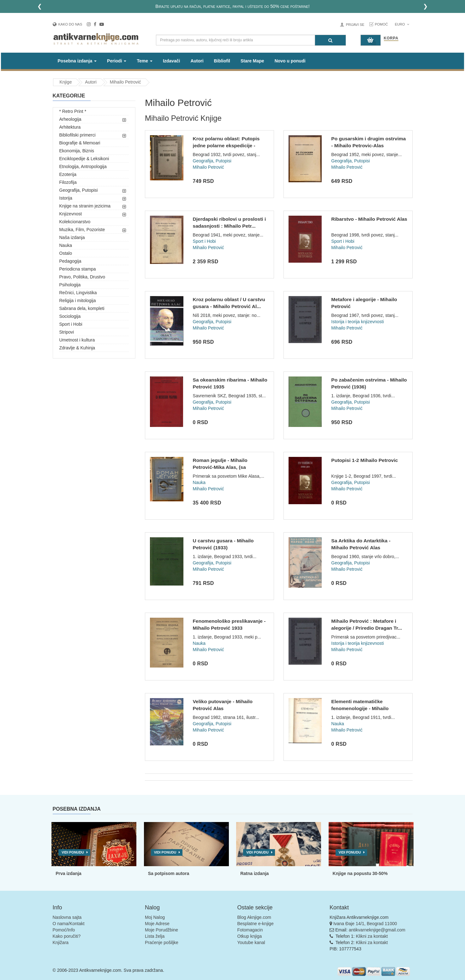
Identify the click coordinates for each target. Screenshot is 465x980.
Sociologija (70, 316)
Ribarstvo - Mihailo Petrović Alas (369, 219)
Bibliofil (222, 61)
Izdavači (171, 61)
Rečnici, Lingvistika (78, 293)
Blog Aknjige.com (254, 917)
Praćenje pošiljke (162, 942)
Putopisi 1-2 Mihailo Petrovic (364, 460)
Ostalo (66, 253)
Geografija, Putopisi (79, 190)
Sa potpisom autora (169, 873)
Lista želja (155, 936)
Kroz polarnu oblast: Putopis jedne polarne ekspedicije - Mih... (226, 145)
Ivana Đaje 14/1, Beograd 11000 (365, 924)
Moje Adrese (157, 924)
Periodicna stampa (78, 269)
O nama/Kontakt (69, 924)
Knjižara (61, 942)
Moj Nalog (155, 917)
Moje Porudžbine (161, 930)
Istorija (66, 198)
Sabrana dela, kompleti (82, 308)
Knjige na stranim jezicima (85, 206)
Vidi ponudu (73, 852)
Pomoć (381, 24)
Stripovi (67, 332)
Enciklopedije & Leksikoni (84, 159)
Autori (197, 61)
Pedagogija (70, 261)
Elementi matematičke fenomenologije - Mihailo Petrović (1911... (360, 708)
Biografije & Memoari (80, 143)
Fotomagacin (250, 930)
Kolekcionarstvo (75, 222)
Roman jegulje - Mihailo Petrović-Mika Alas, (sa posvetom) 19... (220, 467)
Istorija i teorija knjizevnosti (358, 322)
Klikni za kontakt (372, 936)
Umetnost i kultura (77, 340)
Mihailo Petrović (125, 82)
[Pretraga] (330, 40)
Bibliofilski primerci (77, 135)
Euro (402, 24)
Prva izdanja (69, 873)
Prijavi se (355, 25)
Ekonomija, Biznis (77, 151)
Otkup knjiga (250, 936)
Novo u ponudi (290, 61)
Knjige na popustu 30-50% (360, 873)
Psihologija (70, 285)
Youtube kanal (251, 942)
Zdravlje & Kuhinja (77, 348)
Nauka (66, 245)
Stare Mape (252, 61)
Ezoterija (68, 174)
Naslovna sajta (67, 917)
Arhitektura (70, 127)
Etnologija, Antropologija (83, 166)
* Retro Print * (73, 111)
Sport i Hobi (71, 324)
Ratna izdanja (254, 873)
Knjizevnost (71, 214)
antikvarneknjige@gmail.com (377, 930)
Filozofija (68, 182)
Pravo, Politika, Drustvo (82, 277)
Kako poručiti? (67, 936)
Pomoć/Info (64, 930)
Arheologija (70, 119)
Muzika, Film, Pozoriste (82, 230)
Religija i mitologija (78, 300)
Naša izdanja (72, 237)
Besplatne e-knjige (256, 924)
